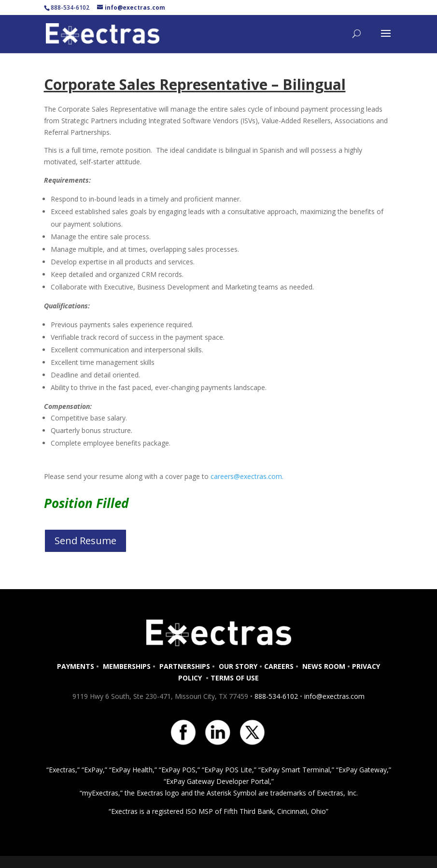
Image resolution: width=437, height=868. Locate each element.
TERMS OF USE (235, 678)
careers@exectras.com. (247, 476)
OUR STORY (237, 666)
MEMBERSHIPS (127, 666)
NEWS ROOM (324, 666)
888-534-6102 (276, 696)
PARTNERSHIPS (185, 666)
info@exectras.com (333, 696)
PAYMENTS (76, 666)
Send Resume (85, 541)
